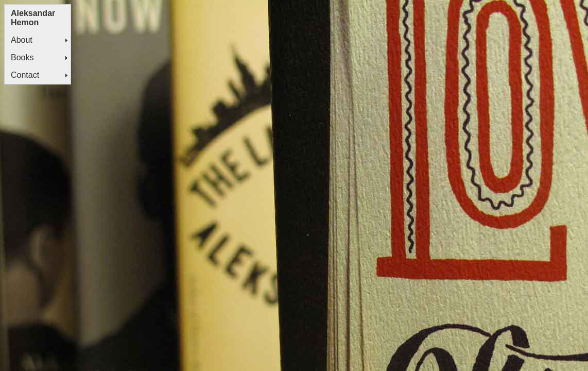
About (22, 40)
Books (22, 57)
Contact (25, 75)
